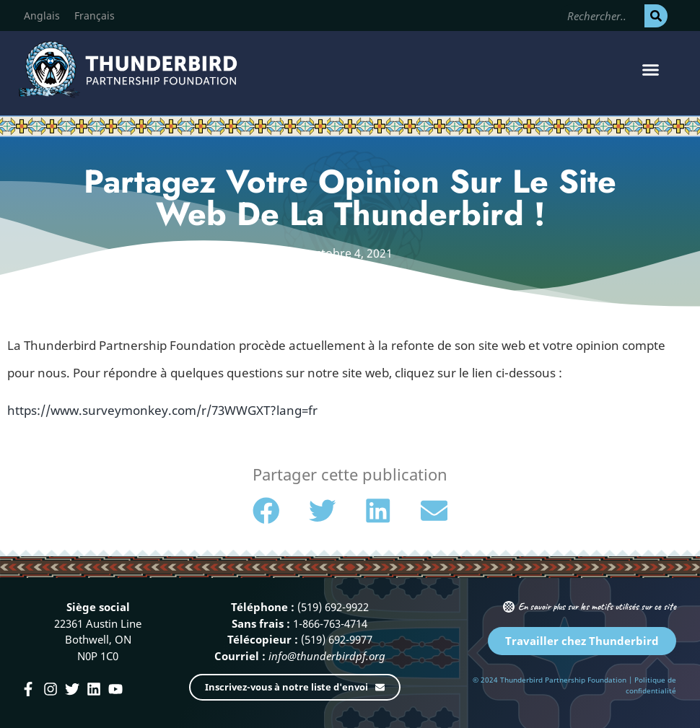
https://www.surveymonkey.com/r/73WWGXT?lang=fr (162, 410)
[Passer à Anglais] (42, 16)
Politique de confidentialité (651, 685)
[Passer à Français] (95, 16)
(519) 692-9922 (333, 607)
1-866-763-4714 (330, 623)
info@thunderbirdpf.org (327, 656)
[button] (651, 70)
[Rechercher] (656, 16)
